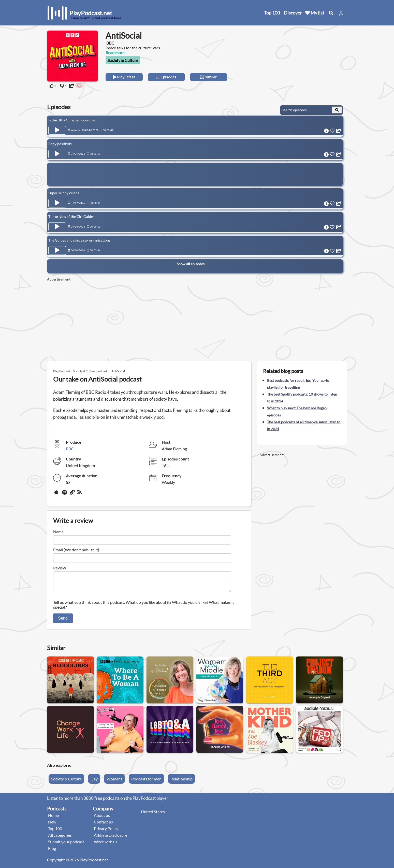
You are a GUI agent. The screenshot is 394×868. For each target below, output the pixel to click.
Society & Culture (123, 60)
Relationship (181, 782)
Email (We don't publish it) (76, 550)
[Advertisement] (302, 62)
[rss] (80, 494)
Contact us (103, 825)
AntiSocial (118, 371)
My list (315, 13)
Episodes (166, 77)
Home (53, 818)
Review (60, 568)
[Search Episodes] (337, 110)
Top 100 (272, 13)
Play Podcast (62, 371)
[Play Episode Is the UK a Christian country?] (57, 130)
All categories (60, 838)
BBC (70, 449)
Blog (52, 851)
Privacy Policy (106, 831)
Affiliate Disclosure (111, 838)
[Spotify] (65, 494)
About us (102, 818)
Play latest (124, 77)
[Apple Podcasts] (57, 494)
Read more (115, 53)
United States (153, 815)
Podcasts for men (146, 782)
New (52, 825)
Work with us (106, 845)
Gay (94, 782)
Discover (293, 13)
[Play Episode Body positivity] (57, 154)
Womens (114, 782)
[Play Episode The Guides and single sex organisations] (57, 250)
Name (58, 532)
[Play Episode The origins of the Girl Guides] (57, 227)
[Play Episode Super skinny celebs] (57, 203)
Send (63, 621)
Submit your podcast (66, 845)
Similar (208, 77)
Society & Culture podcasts (91, 371)
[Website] (72, 494)
